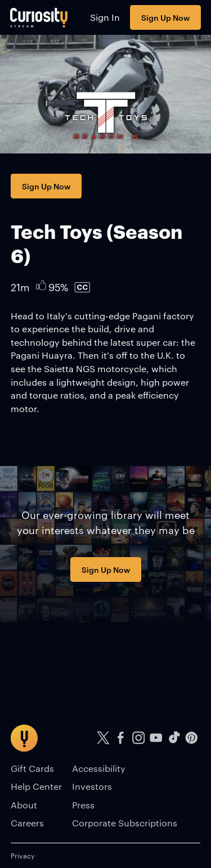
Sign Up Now (165, 17)
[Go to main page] (39, 17)
